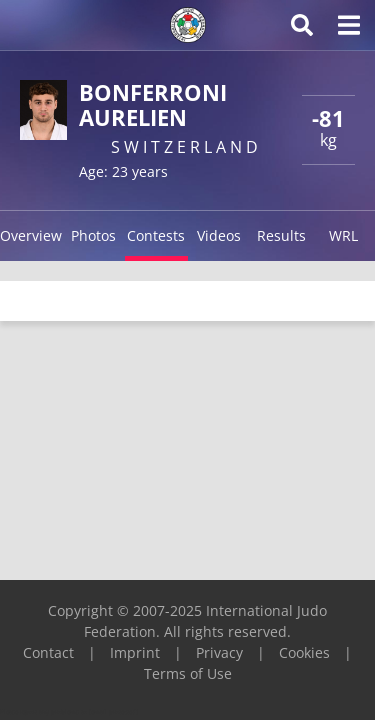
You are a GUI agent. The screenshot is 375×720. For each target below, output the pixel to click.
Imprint (135, 652)
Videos (219, 235)
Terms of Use (188, 673)
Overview (31, 235)
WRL (343, 235)
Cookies (304, 652)
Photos (93, 235)
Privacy (219, 652)
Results (281, 235)
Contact (48, 652)
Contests (156, 235)
